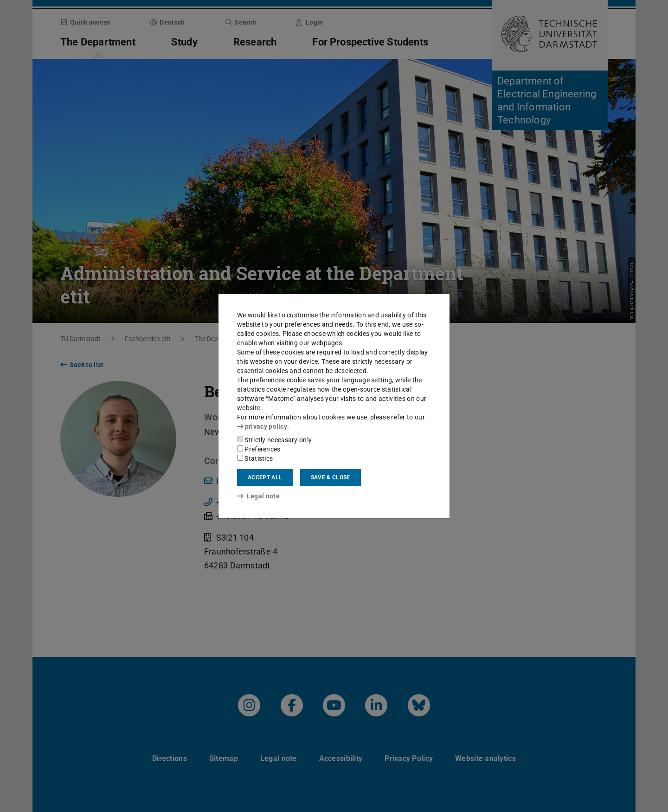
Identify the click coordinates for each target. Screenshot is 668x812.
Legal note (258, 496)
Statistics (255, 458)
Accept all (265, 477)
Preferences (259, 449)
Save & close (331, 477)
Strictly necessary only (274, 440)
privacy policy (262, 426)
